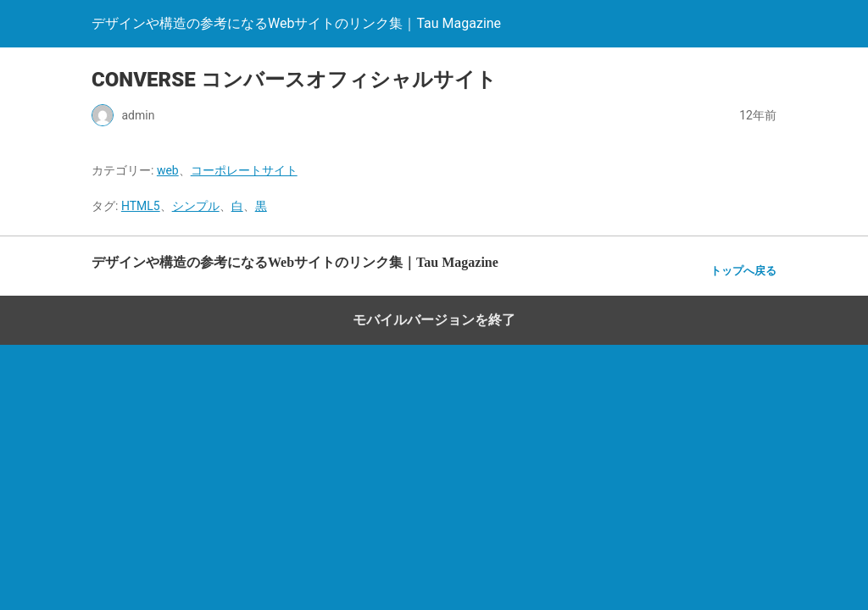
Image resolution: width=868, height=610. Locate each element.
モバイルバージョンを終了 (434, 320)
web (168, 170)
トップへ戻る (743, 271)
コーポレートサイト (244, 170)
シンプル (196, 206)
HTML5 (141, 206)
